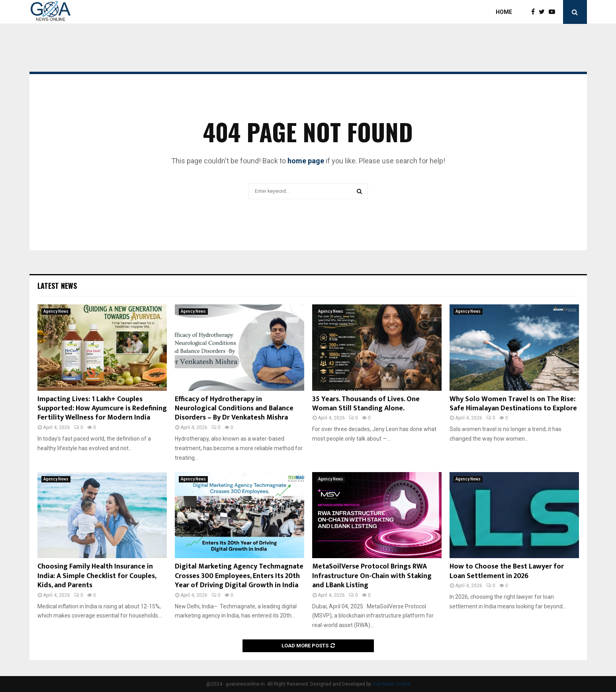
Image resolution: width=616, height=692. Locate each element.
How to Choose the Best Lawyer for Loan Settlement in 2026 (507, 571)
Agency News (56, 311)
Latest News (57, 286)
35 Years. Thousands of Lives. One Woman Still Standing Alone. (366, 404)
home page (306, 161)
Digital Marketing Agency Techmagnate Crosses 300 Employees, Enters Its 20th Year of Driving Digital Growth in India (239, 576)
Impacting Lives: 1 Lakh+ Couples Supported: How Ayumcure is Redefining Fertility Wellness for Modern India (102, 409)
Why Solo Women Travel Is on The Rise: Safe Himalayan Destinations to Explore (513, 404)
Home (504, 12)
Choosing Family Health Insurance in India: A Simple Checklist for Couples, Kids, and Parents (97, 576)
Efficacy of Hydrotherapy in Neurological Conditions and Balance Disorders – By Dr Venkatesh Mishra (234, 409)
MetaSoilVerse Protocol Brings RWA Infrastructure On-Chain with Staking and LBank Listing (372, 576)
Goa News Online (391, 684)
